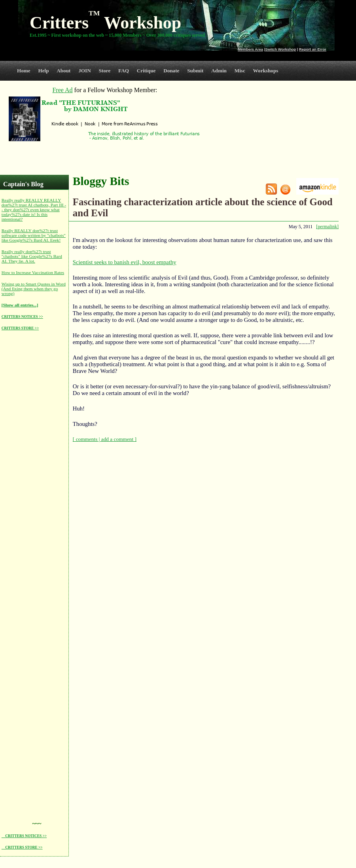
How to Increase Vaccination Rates (33, 272)
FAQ (124, 71)
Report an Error (313, 49)
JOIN (85, 71)
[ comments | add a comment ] (105, 439)
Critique (146, 71)
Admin (219, 71)
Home (24, 71)
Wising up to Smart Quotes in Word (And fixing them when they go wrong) (34, 289)
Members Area (250, 49)
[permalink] (327, 227)
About (63, 71)
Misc (240, 71)
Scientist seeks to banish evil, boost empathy (125, 262)
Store (105, 71)
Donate (171, 71)
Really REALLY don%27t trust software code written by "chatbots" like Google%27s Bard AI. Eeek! (34, 235)
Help (43, 71)
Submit (195, 71)
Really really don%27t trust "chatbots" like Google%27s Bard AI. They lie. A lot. (32, 256)
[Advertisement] (33, 456)
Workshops (266, 71)
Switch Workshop (280, 49)
